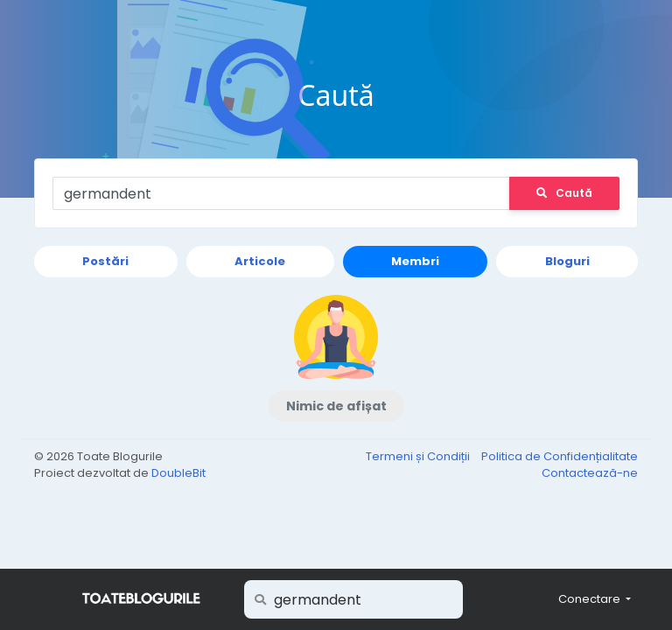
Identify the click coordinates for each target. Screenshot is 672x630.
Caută (564, 193)
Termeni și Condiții (419, 456)
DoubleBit (178, 473)
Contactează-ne (590, 473)
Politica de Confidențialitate (560, 456)
